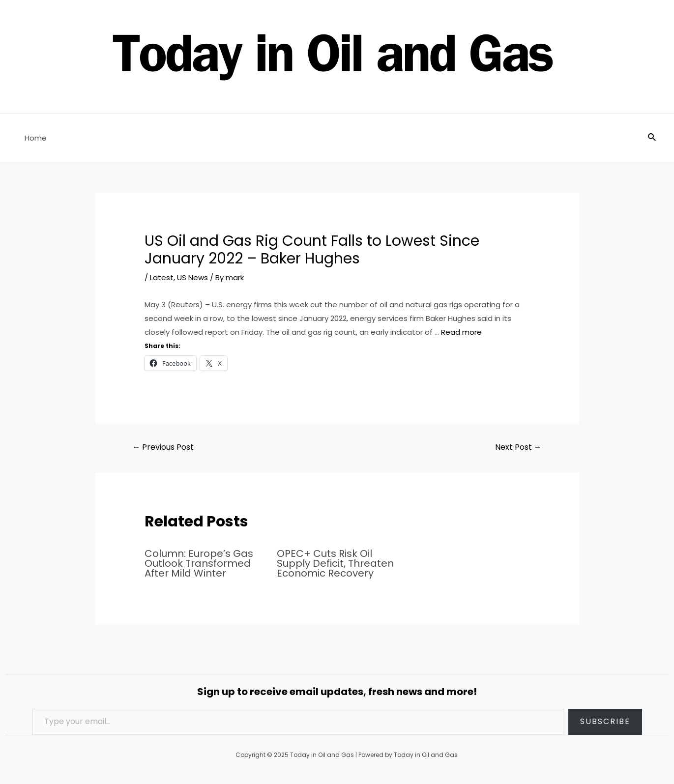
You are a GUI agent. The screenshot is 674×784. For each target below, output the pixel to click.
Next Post (518, 447)
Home (36, 138)
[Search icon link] (652, 138)
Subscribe (605, 721)
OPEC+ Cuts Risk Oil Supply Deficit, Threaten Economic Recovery (335, 563)
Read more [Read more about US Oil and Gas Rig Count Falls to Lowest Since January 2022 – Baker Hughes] (461, 332)
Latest (162, 277)
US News (192, 277)
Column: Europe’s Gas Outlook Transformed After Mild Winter (199, 563)
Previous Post (163, 447)
